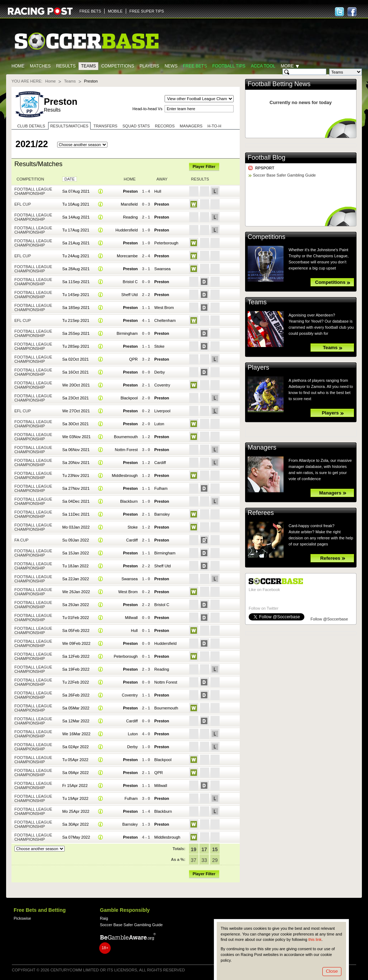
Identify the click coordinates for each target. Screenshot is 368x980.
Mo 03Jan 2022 (76, 527)
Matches (40, 66)
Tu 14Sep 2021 (76, 295)
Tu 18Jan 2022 (75, 566)
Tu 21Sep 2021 (76, 320)
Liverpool (162, 411)
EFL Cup (23, 204)
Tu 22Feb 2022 (75, 682)
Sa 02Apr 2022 (75, 747)
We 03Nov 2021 (76, 437)
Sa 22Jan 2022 (75, 579)
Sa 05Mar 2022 (76, 708)
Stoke (159, 346)
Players (149, 66)
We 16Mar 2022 (76, 734)
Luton (159, 424)
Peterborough (166, 243)
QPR (133, 359)
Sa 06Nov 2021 (76, 450)
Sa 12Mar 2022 (76, 721)
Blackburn (129, 501)
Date (70, 179)
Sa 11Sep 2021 (76, 282)
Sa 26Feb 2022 (76, 695)
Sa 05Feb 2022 (76, 630)
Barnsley (162, 514)
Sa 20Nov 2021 (76, 463)
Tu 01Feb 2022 (75, 618)
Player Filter (204, 167)
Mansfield (129, 204)
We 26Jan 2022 (76, 592)
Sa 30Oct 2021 (75, 424)
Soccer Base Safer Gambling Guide (284, 175)
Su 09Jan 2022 (75, 540)
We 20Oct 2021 (76, 385)
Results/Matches (69, 126)
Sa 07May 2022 (76, 837)
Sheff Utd (129, 295)
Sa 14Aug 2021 (76, 217)
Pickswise (22, 918)
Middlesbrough (125, 475)
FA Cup (21, 540)
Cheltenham (165, 320)
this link (315, 939)
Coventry (162, 385)
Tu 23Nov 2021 (76, 475)
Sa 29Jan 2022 (75, 605)
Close (332, 971)
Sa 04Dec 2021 (76, 501)
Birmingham (127, 333)
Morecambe (127, 256)
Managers (191, 126)
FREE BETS (90, 11)
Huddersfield (126, 230)
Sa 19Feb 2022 (76, 669)
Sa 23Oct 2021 (75, 398)
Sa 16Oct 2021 (75, 372)
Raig (104, 918)
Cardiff (160, 463)
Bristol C (130, 282)
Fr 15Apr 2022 (75, 786)
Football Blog (266, 158)
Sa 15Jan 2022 (75, 553)
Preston (130, 191)
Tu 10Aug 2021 (76, 204)
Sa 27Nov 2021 (76, 488)
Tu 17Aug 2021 (76, 230)
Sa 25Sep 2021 (76, 333)
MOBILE (115, 11)
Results (66, 66)
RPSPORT (265, 168)
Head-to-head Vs (148, 109)
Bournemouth (126, 437)
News (171, 66)
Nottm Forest (126, 450)
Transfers (105, 126)
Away (162, 179)
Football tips (229, 66)
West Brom (164, 308)
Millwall (132, 618)
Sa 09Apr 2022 (75, 773)
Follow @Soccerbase (329, 619)
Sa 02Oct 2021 (75, 359)
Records (165, 126)
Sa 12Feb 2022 (76, 656)
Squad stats (136, 126)
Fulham (161, 488)
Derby (159, 372)
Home (18, 66)
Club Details (31, 126)
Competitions (118, 66)
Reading (130, 217)
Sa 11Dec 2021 (76, 514)
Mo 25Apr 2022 (76, 811)
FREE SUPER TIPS (147, 11)
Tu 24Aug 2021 (76, 256)
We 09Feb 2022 (76, 643)
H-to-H (214, 126)
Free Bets (195, 66)
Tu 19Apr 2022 (75, 798)
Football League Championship (33, 191)
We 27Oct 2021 (76, 411)
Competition (30, 179)
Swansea (162, 269)
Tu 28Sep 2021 (76, 346)
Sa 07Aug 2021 (76, 191)
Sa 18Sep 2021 (76, 308)
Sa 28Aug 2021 (76, 269)
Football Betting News (279, 84)
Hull (158, 191)
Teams (88, 66)
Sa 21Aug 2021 (76, 243)
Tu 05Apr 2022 (75, 760)
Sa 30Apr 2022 (75, 824)
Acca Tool (263, 66)
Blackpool (129, 398)
